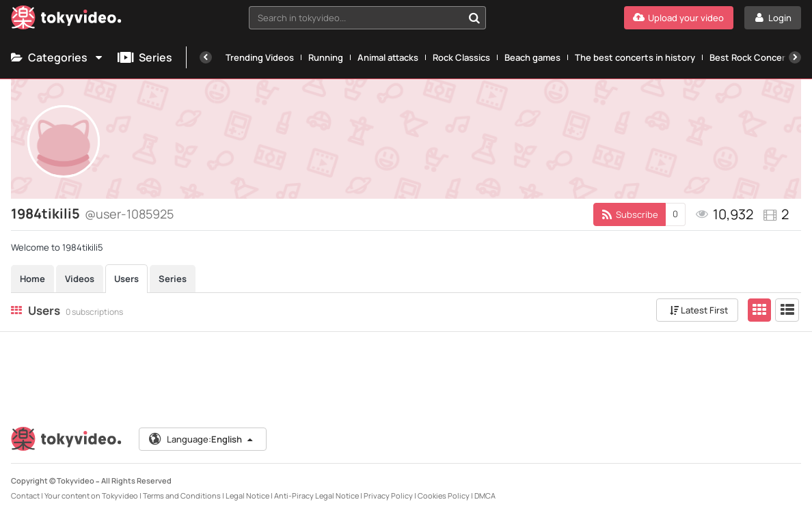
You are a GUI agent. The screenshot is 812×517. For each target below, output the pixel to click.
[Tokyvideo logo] (66, 20)
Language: (202, 439)
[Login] (773, 18)
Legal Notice (247, 495)
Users (126, 279)
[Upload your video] (679, 18)
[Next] (795, 57)
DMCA (485, 495)
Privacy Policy (388, 495)
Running (326, 57)
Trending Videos (260, 57)
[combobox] (367, 18)
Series (145, 57)
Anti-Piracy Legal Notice (316, 495)
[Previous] (206, 57)
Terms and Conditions (182, 495)
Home (32, 279)
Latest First (699, 310)
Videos (80, 279)
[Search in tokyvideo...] (474, 18)
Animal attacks (388, 57)
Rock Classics (461, 57)
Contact (25, 495)
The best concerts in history (635, 57)
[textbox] (356, 18)
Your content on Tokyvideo (91, 495)
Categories (57, 57)
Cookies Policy (444, 495)
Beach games (532, 57)
